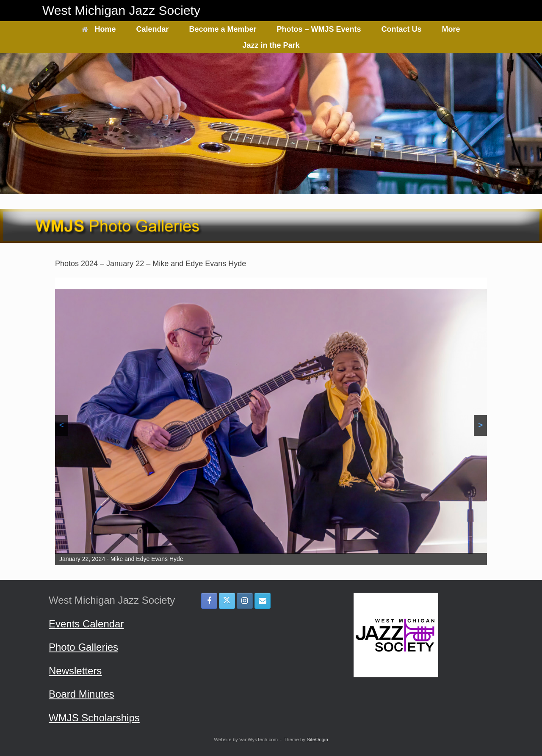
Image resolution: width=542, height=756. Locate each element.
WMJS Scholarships (94, 718)
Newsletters (75, 671)
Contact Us (402, 29)
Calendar (152, 29)
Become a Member (223, 29)
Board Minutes (82, 694)
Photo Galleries (83, 647)
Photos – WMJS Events (319, 29)
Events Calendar (86, 624)
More (451, 29)
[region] (271, 421)
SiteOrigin (317, 740)
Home (99, 29)
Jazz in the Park (271, 45)
